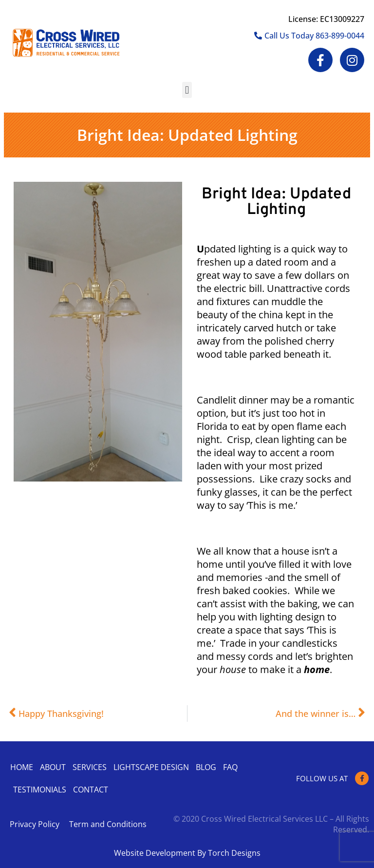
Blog (206, 767)
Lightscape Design (151, 767)
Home (22, 767)
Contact (91, 790)
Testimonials (40, 790)
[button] (187, 90)
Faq (230, 767)
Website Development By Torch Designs (187, 853)
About (53, 767)
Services (90, 767)
